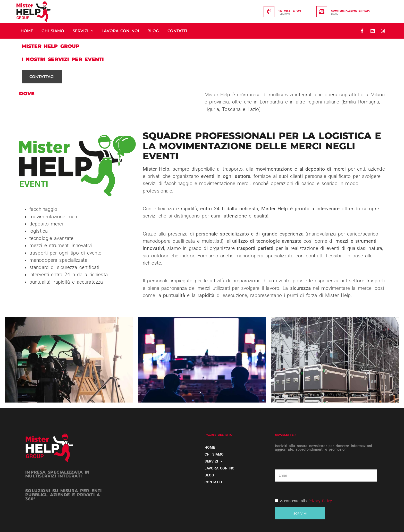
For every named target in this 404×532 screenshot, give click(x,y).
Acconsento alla (306, 501)
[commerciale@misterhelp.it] (322, 12)
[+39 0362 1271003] (269, 12)
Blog (153, 31)
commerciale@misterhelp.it (352, 11)
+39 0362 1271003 (290, 11)
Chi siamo (53, 31)
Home (27, 31)
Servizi (83, 31)
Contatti (177, 31)
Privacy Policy (320, 501)
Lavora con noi (120, 31)
